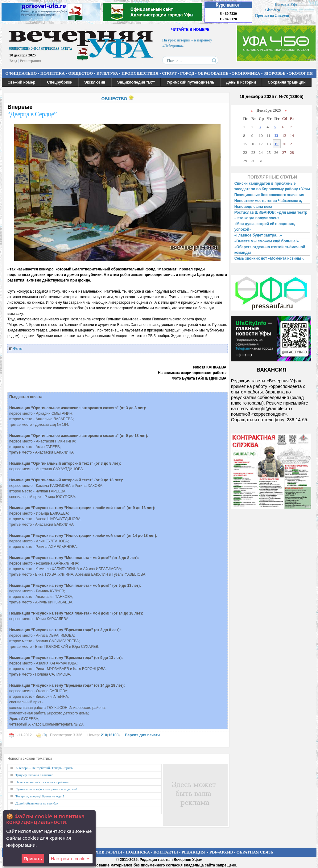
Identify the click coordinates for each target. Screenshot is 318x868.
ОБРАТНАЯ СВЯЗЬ (255, 852)
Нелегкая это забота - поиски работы (42, 782)
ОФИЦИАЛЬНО (21, 73)
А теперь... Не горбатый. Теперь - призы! (45, 768)
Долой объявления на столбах (37, 803)
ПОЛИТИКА (53, 73)
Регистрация (30, 61)
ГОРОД (187, 73)
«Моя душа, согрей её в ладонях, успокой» (265, 227)
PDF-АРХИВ (221, 852)
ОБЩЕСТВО (81, 73)
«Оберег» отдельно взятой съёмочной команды (270, 250)
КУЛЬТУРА (107, 73)
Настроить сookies (71, 859)
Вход (13, 61)
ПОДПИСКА (138, 852)
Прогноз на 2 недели (272, 15)
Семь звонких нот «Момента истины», (269, 258)
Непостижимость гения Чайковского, (268, 201)
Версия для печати (142, 735)
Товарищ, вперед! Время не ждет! (40, 796)
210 (104, 735)
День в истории (241, 82)
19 (277, 144)
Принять (33, 859)
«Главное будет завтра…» (258, 235)
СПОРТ (169, 73)
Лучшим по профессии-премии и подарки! (46, 789)
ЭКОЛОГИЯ (301, 73)
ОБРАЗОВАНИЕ (213, 73)
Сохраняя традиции (287, 82)
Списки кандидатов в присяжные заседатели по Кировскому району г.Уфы (272, 186)
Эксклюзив (95, 82)
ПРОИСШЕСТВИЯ (140, 73)
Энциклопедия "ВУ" (136, 82)
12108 (113, 735)
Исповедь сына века (253, 207)
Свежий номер (22, 82)
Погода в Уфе (286, 4)
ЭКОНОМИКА (246, 73)
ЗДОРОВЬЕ (275, 73)
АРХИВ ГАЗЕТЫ (106, 852)
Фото (18, 349)
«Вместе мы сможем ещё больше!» (267, 241)
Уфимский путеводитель (190, 82)
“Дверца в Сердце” (32, 114)
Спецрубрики (60, 82)
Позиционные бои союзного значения (269, 195)
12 (276, 135)
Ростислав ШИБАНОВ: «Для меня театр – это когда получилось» (271, 215)
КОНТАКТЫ (166, 852)
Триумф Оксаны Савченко (34, 775)
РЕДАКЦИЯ (193, 852)
